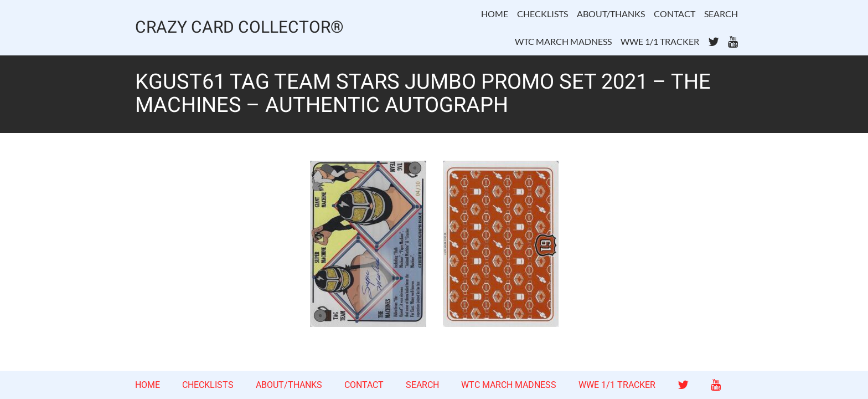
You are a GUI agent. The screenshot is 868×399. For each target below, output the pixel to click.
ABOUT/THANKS (611, 14)
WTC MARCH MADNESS (563, 41)
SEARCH (721, 14)
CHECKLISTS (542, 14)
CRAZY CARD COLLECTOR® (239, 28)
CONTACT (675, 14)
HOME (495, 14)
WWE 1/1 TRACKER (660, 41)
